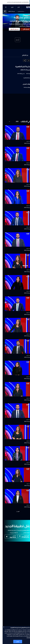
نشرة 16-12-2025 (25, 464)
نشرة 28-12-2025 (25, 208)
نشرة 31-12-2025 (25, 143)
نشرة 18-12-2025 (25, 421)
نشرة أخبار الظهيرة (18, 11)
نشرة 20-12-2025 (25, 379)
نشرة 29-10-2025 (25, 186)
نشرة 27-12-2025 (25, 229)
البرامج (10, 7)
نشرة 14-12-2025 (25, 507)
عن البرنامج (23, 55)
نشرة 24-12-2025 (25, 293)
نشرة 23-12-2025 (25, 315)
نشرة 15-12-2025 (25, 486)
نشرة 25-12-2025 (25, 272)
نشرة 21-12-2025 (25, 357)
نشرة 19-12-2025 (25, 400)
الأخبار (16, 7)
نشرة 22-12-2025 (25, 336)
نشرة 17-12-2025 (25, 443)
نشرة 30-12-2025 (25, 165)
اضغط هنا (26, 638)
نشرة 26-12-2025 (25, 250)
